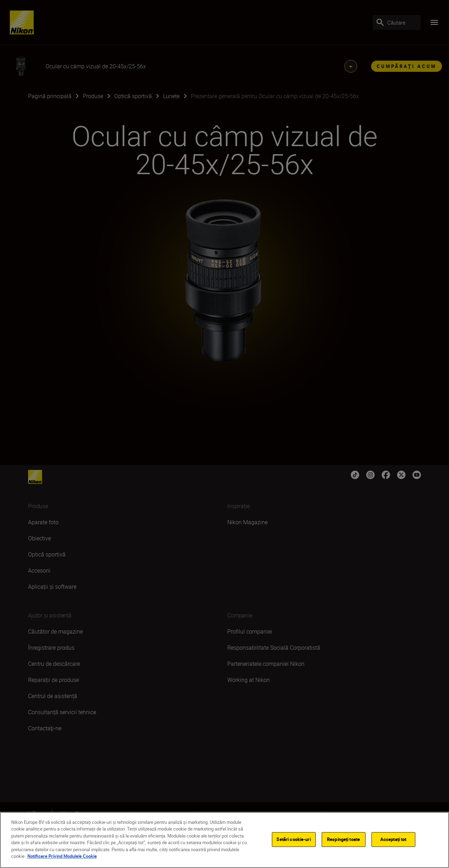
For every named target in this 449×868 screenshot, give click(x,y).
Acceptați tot (393, 839)
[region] (224, 840)
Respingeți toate (343, 839)
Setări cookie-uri (293, 839)
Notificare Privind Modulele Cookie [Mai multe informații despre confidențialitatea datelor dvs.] (62, 856)
